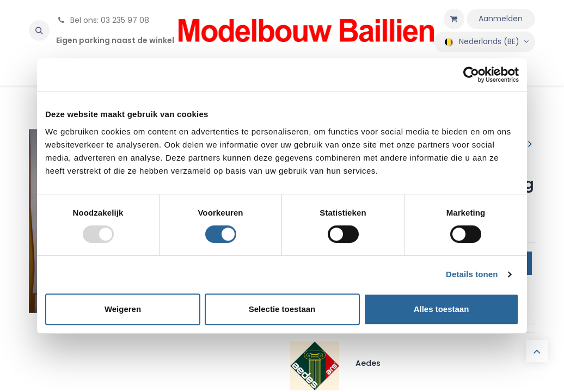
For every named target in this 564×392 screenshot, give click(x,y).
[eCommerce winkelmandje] (454, 19)
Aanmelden (501, 19)
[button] (39, 30)
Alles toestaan (442, 309)
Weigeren (123, 309)
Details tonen (472, 274)
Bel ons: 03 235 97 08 (103, 20)
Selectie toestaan (282, 309)
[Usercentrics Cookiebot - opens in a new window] (471, 75)
